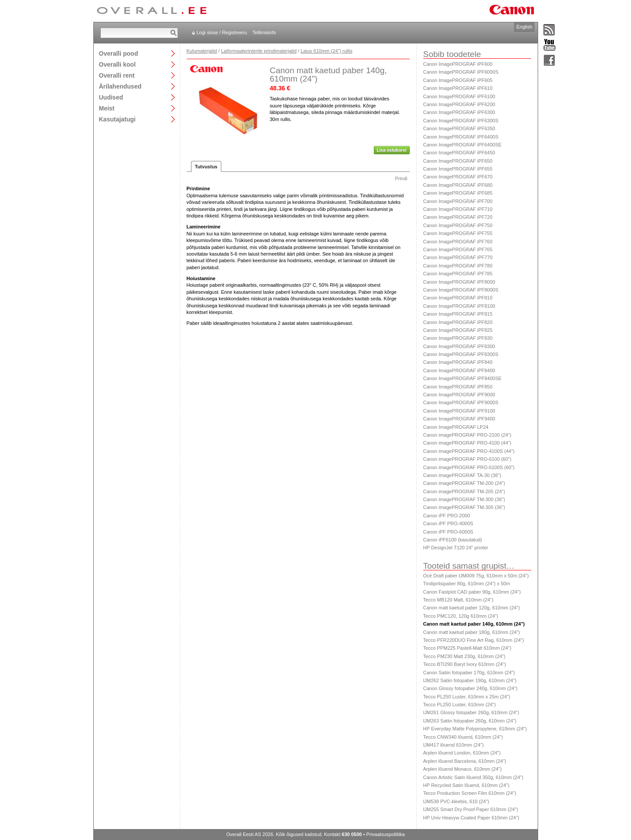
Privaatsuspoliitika (386, 834)
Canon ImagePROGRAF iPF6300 (459, 112)
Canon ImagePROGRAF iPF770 (458, 257)
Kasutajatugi (117, 119)
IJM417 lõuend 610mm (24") (454, 745)
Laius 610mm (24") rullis (326, 51)
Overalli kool (117, 64)
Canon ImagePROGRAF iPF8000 (459, 282)
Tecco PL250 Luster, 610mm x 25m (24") (467, 697)
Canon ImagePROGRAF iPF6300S (461, 121)
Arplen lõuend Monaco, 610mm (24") (463, 769)
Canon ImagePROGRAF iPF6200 (459, 104)
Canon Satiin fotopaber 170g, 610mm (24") (469, 673)
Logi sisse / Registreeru (222, 32)
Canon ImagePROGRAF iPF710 (458, 209)
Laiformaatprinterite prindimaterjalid (259, 51)
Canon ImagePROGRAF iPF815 (458, 314)
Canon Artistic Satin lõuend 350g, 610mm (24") (473, 777)
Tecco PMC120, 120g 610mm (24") (461, 616)
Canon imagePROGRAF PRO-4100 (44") (467, 443)
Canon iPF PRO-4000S (448, 523)
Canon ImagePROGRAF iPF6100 (459, 96)
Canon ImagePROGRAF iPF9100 (459, 411)
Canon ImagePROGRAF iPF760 (458, 242)
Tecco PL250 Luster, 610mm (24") (460, 705)
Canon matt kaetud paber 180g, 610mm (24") (472, 632)
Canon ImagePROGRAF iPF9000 (459, 395)
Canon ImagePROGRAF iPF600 (458, 64)
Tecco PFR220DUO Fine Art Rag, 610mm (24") (474, 640)
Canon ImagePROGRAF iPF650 (458, 161)
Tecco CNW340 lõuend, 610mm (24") (463, 737)
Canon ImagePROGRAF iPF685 (458, 193)
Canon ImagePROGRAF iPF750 (458, 225)
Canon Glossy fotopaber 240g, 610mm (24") (470, 688)
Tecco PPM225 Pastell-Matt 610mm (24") (467, 648)
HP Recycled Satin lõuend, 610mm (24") (466, 785)
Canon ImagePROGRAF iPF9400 (459, 419)
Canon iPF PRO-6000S (448, 532)
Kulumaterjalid (202, 51)
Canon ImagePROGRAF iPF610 (458, 88)
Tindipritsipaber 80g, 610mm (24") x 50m (467, 584)
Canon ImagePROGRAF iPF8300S (461, 354)
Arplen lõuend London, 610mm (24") (462, 753)
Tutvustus (206, 167)
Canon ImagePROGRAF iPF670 (458, 177)
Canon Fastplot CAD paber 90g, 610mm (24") (472, 592)
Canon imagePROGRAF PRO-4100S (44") (469, 451)
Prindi (401, 178)
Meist (107, 108)
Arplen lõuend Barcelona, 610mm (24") (465, 761)
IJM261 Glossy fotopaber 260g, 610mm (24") (471, 712)
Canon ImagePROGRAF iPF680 (458, 185)
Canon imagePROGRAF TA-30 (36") (462, 475)
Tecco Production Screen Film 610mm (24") (470, 793)
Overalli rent (117, 75)
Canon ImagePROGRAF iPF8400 (459, 370)
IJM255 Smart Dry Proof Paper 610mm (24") (471, 809)
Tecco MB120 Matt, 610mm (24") (458, 600)
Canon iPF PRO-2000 (447, 516)
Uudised (111, 97)
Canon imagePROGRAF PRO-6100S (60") (469, 467)
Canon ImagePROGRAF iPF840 (458, 362)
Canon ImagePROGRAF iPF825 (458, 330)
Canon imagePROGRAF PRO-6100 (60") (467, 459)
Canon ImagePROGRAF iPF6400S (461, 137)
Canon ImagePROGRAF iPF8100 (459, 306)
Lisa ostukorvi (392, 150)
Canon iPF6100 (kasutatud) (453, 540)
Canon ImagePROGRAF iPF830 (458, 338)
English (524, 27)
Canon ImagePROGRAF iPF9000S (461, 402)
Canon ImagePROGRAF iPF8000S (461, 290)
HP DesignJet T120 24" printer (456, 548)
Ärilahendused (120, 86)
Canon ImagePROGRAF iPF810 (458, 298)
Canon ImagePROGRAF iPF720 (458, 217)
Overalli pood (119, 53)
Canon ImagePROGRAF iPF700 (458, 201)
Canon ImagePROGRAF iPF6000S (461, 72)
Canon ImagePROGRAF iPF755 (458, 233)
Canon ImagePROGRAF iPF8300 (459, 346)
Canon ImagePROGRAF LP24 (456, 427)
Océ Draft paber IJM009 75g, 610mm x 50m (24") (476, 576)
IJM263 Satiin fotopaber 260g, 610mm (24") (470, 721)
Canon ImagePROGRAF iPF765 (458, 249)
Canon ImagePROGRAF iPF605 (458, 80)
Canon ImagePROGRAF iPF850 (458, 387)
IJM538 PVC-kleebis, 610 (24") (456, 801)
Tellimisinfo (264, 32)
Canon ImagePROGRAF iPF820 (458, 322)
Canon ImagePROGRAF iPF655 (458, 169)
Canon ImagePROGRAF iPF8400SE (463, 378)
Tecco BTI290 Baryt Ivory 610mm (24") (465, 664)
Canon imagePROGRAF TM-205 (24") (464, 491)
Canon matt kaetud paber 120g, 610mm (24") (472, 608)
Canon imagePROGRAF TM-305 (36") (464, 507)
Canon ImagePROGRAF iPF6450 (459, 153)
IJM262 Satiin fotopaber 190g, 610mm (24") (470, 680)
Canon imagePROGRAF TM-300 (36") (464, 499)
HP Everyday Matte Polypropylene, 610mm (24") (475, 729)
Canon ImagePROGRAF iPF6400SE (463, 145)
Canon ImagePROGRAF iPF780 (458, 266)
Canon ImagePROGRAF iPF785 (458, 274)
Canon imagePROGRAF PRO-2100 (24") (467, 435)
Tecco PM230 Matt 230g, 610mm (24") (464, 656)
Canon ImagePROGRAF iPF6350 (459, 128)
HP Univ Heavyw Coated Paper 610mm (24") (471, 818)
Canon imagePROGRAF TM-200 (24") (464, 483)
